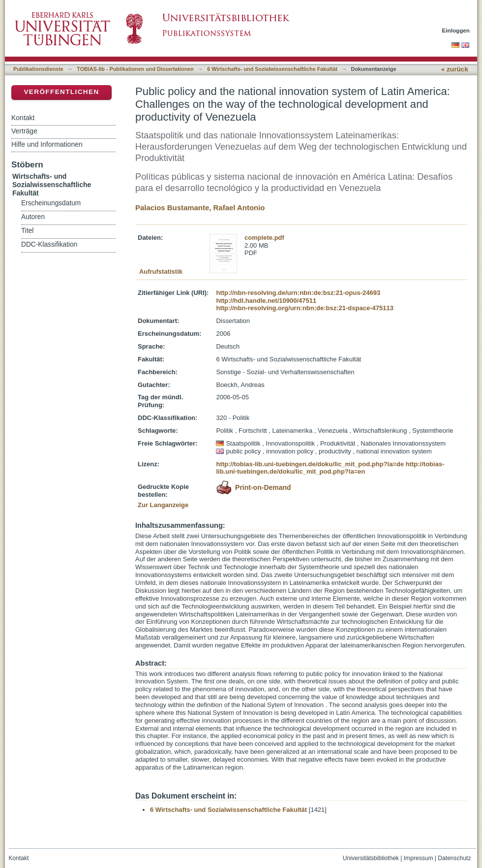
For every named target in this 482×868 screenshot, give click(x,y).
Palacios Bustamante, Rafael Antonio (200, 208)
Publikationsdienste (38, 69)
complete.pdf (264, 238)
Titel (27, 231)
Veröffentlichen (61, 92)
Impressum (419, 858)
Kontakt (23, 118)
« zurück (455, 69)
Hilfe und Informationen (47, 144)
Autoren (33, 217)
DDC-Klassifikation (49, 244)
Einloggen (456, 30)
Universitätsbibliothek (371, 858)
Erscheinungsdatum (51, 203)
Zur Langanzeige (163, 505)
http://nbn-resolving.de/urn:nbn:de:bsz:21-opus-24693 (298, 293)
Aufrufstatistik (161, 272)
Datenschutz (454, 858)
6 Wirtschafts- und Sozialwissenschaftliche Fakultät (272, 69)
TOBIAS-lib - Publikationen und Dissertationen (135, 69)
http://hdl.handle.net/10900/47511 (266, 301)
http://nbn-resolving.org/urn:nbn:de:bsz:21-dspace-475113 (304, 308)
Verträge (24, 131)
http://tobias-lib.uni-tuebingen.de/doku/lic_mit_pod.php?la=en (330, 468)
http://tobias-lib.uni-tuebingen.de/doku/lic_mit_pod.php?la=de (310, 464)
